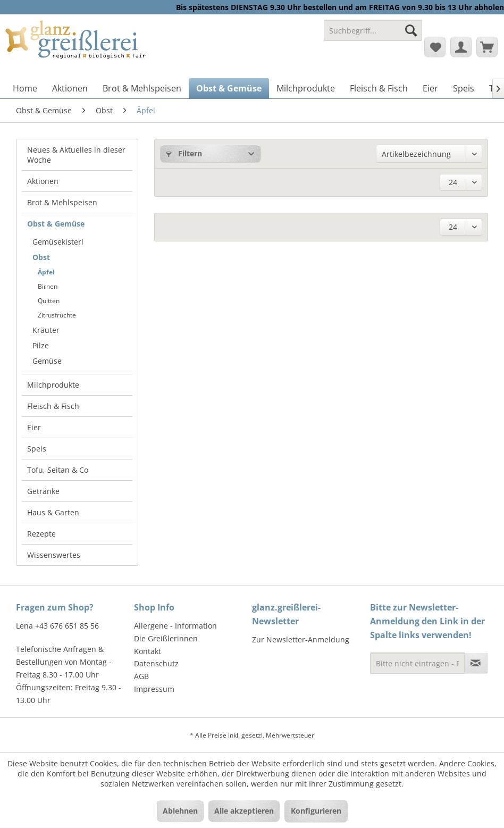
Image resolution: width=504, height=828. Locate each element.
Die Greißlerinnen (166, 638)
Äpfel (46, 272)
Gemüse (47, 361)
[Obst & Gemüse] (229, 88)
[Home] (25, 88)
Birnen (48, 286)
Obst (41, 257)
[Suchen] (411, 30)
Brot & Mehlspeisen (62, 202)
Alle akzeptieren (244, 811)
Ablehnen (180, 811)
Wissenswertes (54, 555)
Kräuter (46, 330)
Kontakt (148, 651)
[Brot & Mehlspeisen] (142, 88)
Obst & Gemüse (56, 224)
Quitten (49, 301)
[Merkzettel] (435, 47)
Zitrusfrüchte (57, 315)
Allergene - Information (175, 626)
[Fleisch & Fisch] (379, 88)
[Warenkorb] (487, 47)
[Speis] (464, 88)
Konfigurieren (316, 811)
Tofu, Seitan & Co (58, 470)
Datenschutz (156, 663)
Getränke (43, 491)
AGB (141, 676)
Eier (34, 427)
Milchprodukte (53, 385)
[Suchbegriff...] (373, 30)
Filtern (184, 153)
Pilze (41, 345)
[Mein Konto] (461, 47)
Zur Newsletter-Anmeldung (301, 639)
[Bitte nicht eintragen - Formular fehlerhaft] (417, 663)
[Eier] (430, 88)
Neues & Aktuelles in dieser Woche (76, 155)
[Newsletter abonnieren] (476, 663)
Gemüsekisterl (58, 242)
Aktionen (43, 181)
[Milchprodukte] (306, 88)
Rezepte (41, 534)
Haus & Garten (53, 512)
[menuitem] (373, 35)
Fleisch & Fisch (53, 406)
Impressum (154, 689)
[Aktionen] (70, 88)
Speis (37, 449)
